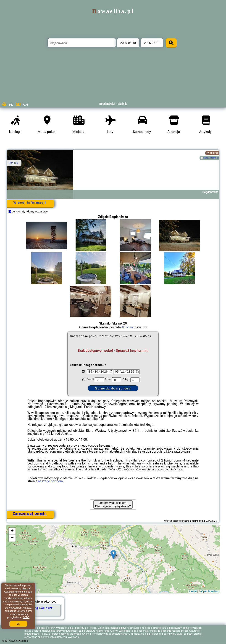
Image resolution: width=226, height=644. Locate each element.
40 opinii (127, 327)
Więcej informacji (30, 203)
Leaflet (193, 591)
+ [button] (12, 531)
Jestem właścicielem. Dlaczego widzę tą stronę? (113, 504)
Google (27, 589)
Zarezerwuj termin (30, 514)
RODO (26, 617)
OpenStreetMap (210, 591)
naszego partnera (50, 481)
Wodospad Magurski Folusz (36, 608)
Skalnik (13, 163)
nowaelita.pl (113, 11)
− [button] (12, 538)
